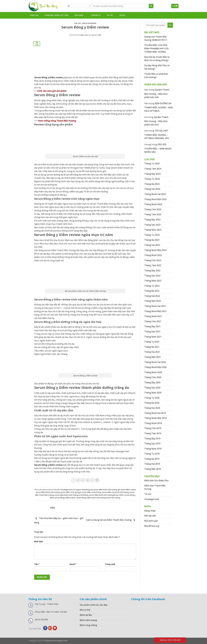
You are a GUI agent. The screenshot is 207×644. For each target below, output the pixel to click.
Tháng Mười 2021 (153, 316)
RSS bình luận (151, 521)
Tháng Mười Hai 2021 (155, 306)
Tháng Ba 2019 (152, 459)
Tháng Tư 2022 (152, 286)
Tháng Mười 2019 (153, 423)
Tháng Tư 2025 (152, 164)
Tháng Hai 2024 (152, 189)
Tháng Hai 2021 (152, 352)
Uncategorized (89, 23)
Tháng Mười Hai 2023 (155, 194)
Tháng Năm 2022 (153, 281)
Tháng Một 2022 (153, 301)
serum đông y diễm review (65, 498)
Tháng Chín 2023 (153, 209)
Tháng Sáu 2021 (152, 332)
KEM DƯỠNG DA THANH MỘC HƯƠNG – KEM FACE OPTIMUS (158, 107)
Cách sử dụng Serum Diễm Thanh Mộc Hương (111, 520)
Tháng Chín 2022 (153, 260)
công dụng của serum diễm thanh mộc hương (99, 490)
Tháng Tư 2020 (152, 398)
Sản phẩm (80, 15)
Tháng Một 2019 (153, 469)
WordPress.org (152, 526)
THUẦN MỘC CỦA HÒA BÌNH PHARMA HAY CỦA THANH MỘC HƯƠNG (156, 48)
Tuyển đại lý (96, 15)
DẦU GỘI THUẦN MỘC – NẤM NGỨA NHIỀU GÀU (158, 148)
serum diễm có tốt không (91, 492)
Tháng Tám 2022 (153, 265)
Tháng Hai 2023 (152, 245)
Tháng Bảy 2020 (152, 382)
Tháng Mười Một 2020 (155, 367)
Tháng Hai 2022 (152, 296)
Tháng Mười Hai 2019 (155, 413)
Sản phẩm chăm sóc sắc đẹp (94, 605)
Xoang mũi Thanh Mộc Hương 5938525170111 (156, 38)
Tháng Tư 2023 (152, 235)
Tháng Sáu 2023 (152, 225)
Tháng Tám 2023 (153, 214)
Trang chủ (34, 15)
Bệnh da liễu (86, 615)
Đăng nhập (150, 511)
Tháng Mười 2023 (153, 204)
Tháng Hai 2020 (152, 408)
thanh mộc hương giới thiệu (56, 15)
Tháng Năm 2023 (153, 230)
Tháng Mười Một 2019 (155, 418)
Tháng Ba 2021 (152, 347)
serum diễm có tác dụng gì (70, 492)
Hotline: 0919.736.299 (170, 640)
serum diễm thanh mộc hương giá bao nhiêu (106, 495)
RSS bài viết (150, 516)
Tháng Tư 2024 (152, 179)
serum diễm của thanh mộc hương (115, 492)
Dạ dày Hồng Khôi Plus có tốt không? (157, 67)
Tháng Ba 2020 (152, 403)
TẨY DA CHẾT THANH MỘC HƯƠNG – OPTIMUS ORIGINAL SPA (157, 134)
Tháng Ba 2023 (152, 240)
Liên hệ (122, 15)
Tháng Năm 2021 (153, 337)
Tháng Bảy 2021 (152, 326)
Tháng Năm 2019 (153, 449)
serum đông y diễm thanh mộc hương (91, 498)
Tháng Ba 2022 (152, 291)
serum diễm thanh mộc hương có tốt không (71, 495)
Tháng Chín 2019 (153, 428)
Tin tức (110, 15)
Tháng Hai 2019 (152, 464)
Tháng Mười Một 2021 (155, 311)
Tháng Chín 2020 (153, 377)
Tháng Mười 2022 (153, 255)
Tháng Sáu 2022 (152, 276)
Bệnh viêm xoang (88, 620)
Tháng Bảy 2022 (152, 270)
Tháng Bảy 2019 (152, 439)
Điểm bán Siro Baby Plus (156, 480)
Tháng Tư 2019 (152, 454)
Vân (99, 35)
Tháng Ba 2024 (152, 184)
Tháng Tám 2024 (153, 169)
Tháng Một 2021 (153, 357)
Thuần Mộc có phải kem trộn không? (156, 76)
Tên (37, 564)
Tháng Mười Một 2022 (155, 250)
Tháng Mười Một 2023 (155, 199)
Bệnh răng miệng (88, 625)
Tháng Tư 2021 (152, 342)
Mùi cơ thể (85, 610)
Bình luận (39, 541)
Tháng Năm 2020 (153, 393)
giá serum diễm (124, 490)
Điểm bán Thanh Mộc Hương (155, 487)
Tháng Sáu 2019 (152, 444)
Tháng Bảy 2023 (152, 220)
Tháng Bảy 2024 (152, 174)
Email (73, 564)
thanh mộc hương (113, 498)
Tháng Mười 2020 (153, 372)
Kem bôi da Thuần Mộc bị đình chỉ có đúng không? (157, 59)
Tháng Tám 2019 (153, 433)
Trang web (110, 564)
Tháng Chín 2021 (153, 321)
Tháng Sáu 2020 (152, 388)
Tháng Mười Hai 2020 (155, 362)
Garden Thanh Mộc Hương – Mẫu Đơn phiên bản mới (157, 93)
